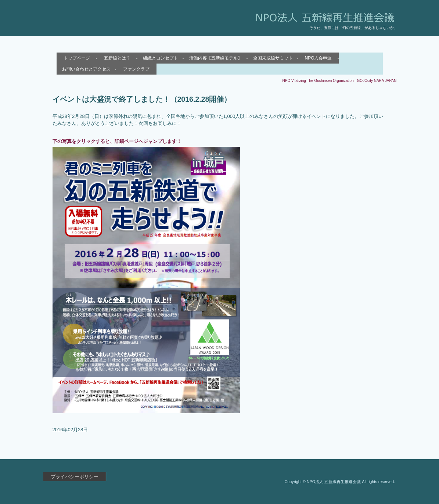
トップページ (77, 58)
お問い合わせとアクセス (86, 69)
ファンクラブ (136, 69)
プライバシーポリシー (75, 477)
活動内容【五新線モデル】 (216, 58)
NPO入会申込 (318, 58)
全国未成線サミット (273, 58)
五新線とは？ (117, 58)
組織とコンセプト (161, 58)
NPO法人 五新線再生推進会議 (129, 24)
